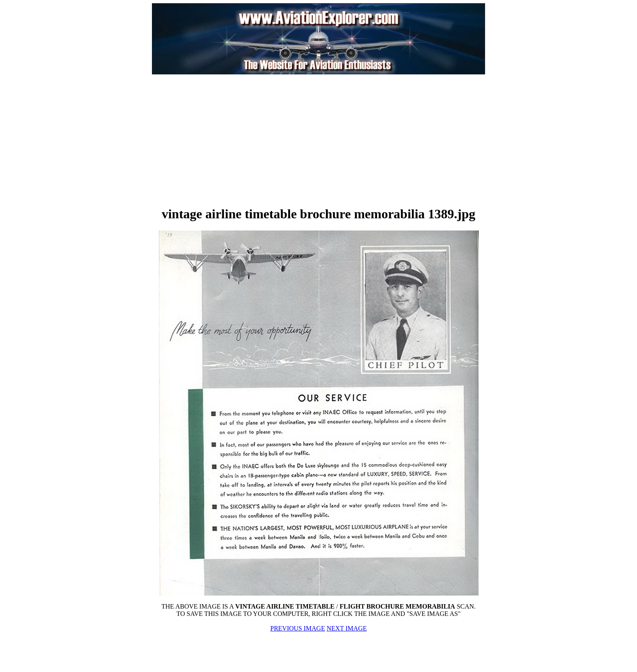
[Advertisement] (227, 140)
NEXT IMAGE (347, 628)
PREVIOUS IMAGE (298, 628)
